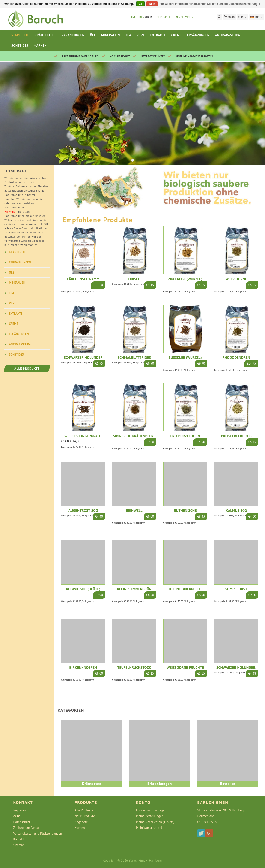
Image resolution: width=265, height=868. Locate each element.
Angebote (81, 822)
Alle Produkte (27, 368)
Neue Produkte (85, 816)
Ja (140, 4)
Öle (93, 35)
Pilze (141, 35)
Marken (40, 45)
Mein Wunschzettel (149, 828)
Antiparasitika (227, 35)
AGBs (17, 816)
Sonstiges (20, 45)
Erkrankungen (72, 35)
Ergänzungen (198, 35)
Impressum (21, 810)
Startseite (20, 35)
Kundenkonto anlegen (151, 810)
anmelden (138, 17)
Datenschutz (22, 822)
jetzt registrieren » (166, 17)
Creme (177, 35)
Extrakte (158, 35)
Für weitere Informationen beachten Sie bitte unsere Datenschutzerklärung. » (210, 4)
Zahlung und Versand (28, 828)
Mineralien (111, 35)
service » (187, 17)
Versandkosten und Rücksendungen (37, 833)
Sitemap (19, 845)
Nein (152, 4)
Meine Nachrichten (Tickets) (155, 822)
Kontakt (18, 839)
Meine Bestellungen (150, 816)
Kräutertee (44, 35)
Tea (128, 35)
